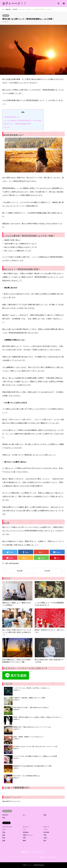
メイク (46, 830)
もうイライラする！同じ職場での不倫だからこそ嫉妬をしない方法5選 (35, 756)
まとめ (6, 127)
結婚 (4, 841)
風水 (45, 841)
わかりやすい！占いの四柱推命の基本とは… (27, 776)
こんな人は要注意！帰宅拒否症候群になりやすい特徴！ (23, 121)
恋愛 (45, 815)
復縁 (4, 835)
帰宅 (7, 563)
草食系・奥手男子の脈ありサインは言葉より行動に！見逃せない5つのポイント (38, 717)
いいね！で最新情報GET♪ (16, 788)
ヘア (24, 830)
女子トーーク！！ (34, 852)
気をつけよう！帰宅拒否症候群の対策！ (18, 124)
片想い (46, 838)
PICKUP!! (6, 16)
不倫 (4, 832)
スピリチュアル (7, 827)
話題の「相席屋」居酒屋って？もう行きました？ (28, 737)
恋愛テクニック (28, 835)
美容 (4, 818)
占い (24, 815)
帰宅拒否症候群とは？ (12, 117)
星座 (4, 838)
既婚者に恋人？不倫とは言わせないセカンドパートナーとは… (33, 727)
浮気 (24, 838)
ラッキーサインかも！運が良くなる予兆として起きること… (32, 688)
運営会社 (43, 857)
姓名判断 (46, 832)
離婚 (24, 841)
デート (4, 830)
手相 (45, 835)
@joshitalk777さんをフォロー (12, 801)
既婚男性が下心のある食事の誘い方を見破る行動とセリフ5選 (32, 766)
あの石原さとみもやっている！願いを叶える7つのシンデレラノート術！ (36, 747)
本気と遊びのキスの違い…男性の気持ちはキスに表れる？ (31, 708)
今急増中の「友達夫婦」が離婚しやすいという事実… (30, 698)
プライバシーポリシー (32, 857)
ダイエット (26, 827)
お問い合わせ (52, 857)
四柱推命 (26, 832)
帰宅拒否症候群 (14, 563)
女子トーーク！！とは (16, 857)
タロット (46, 827)
